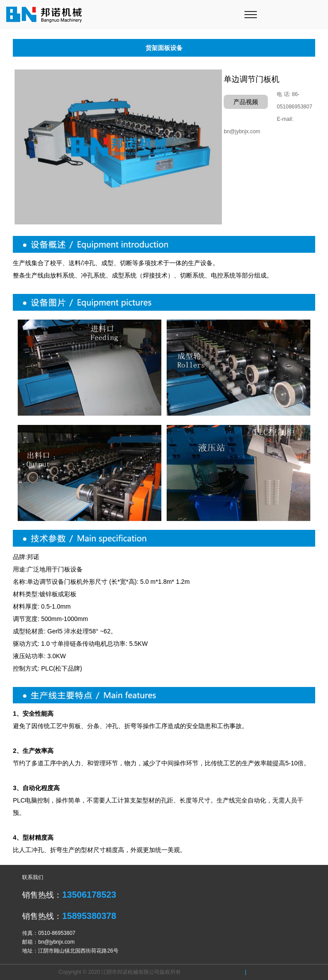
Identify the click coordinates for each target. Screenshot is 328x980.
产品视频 (246, 102)
